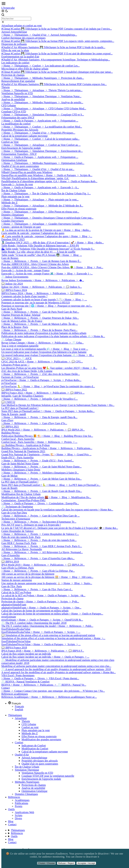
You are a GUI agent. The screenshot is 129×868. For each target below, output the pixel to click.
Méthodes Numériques (27, 782)
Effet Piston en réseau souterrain (39, 736)
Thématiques (15, 715)
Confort (19, 742)
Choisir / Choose (46, 863)
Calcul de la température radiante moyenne (45, 752)
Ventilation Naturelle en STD (37, 773)
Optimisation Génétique (34, 791)
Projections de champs (34, 785)
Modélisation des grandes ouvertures (41, 739)
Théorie (26, 721)
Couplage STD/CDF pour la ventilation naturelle (48, 776)
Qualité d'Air (22, 755)
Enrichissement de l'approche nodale (41, 779)
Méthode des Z (30, 733)
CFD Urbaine (29, 724)
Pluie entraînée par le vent (36, 730)
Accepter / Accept (86, 863)
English (19, 709)
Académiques (22, 800)
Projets (19, 806)
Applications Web (24, 812)
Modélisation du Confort (35, 749)
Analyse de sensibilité (33, 788)
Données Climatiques (26, 794)
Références (14, 797)
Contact (12, 824)
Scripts (19, 815)
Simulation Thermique (27, 770)
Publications (21, 803)
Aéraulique (21, 718)
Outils (11, 809)
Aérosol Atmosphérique (34, 758)
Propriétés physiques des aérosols (40, 761)
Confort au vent (30, 727)
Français (19, 706)
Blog (11, 821)
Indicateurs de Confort (34, 746)
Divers (18, 818)
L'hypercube (8, 8)
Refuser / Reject (66, 863)
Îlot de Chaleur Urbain (27, 767)
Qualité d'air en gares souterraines (40, 764)
